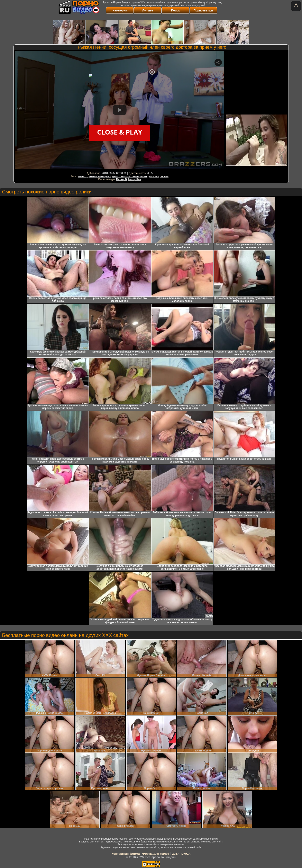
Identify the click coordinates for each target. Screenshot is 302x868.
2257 (175, 854)
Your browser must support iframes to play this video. (120, 111)
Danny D (122, 179)
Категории (120, 10)
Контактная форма (126, 854)
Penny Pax (134, 179)
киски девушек (149, 176)
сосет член (131, 176)
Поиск (175, 10)
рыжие (164, 176)
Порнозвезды (203, 10)
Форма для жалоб (156, 854)
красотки (118, 176)
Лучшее (148, 10)
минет (82, 176)
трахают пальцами (99, 176)
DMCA (186, 854)
